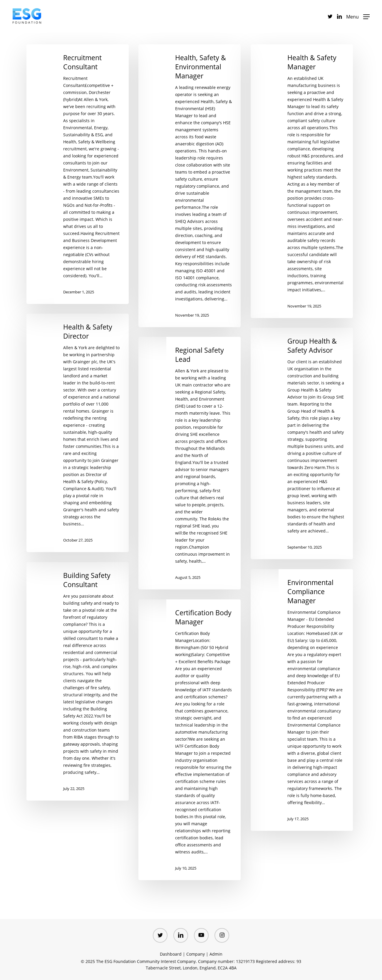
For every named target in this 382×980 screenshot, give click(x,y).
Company (196, 954)
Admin (216, 954)
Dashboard (171, 954)
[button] (358, 16)
